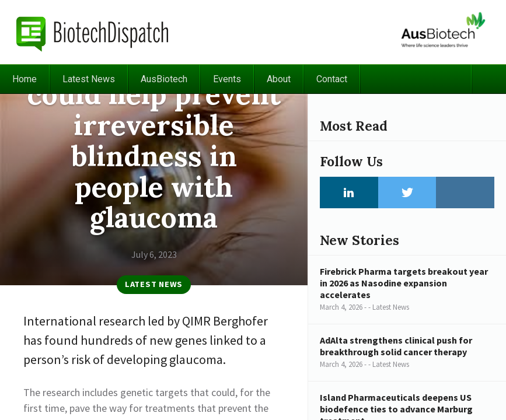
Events (227, 79)
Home (25, 79)
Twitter (407, 192)
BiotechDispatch (93, 32)
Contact (332, 79)
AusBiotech (164, 79)
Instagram (465, 192)
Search (488, 79)
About (279, 79)
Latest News (89, 79)
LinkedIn (349, 192)
